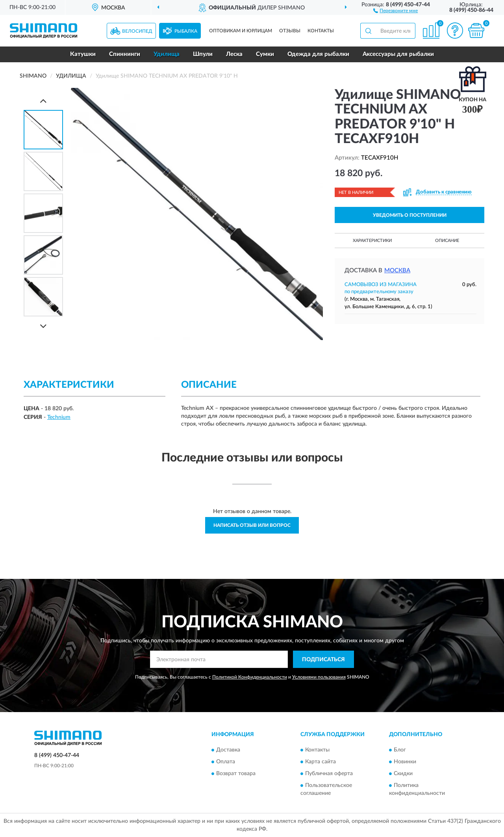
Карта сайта (321, 762)
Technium (59, 417)
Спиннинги (125, 54)
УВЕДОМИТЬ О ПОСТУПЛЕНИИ (410, 215)
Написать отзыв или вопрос (252, 525)
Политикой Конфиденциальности (250, 677)
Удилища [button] (167, 54)
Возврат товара (236, 774)
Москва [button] (397, 271)
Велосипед (137, 31)
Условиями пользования (319, 677)
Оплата (226, 762)
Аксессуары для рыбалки (398, 54)
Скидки (403, 774)
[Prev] (43, 101)
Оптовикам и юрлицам (241, 31)
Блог (400, 750)
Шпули (203, 54)
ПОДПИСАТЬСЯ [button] (323, 660)
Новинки (405, 762)
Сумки (265, 54)
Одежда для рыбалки (318, 54)
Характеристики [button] (372, 241)
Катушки (83, 54)
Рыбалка (186, 31)
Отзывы (290, 31)
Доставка (228, 750)
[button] (396, 10)
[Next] (43, 326)
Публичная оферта (329, 774)
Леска (234, 54)
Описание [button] (447, 241)
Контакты (321, 31)
